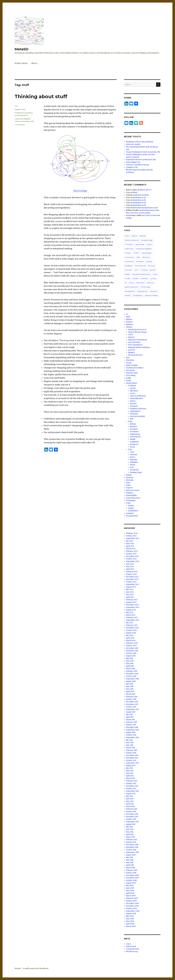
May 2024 (130, 567)
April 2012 (130, 804)
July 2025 (130, 541)
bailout (134, 236)
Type (130, 449)
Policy (131, 283)
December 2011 (132, 814)
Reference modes (133, 144)
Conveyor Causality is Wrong (137, 165)
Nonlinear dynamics (138, 409)
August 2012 (131, 794)
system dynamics (132, 287)
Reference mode (133, 490)
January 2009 (131, 901)
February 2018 (132, 697)
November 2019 (132, 651)
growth (153, 270)
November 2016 (132, 727)
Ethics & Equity (132, 365)
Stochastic (134, 414)
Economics (134, 432)
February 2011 (131, 840)
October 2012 (131, 789)
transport (154, 291)
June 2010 (130, 860)
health (127, 274)
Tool (132, 467)
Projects (129, 488)
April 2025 (130, 546)
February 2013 (132, 781)
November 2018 (132, 674)
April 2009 (130, 893)
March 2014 (130, 748)
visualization (138, 295)
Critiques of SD (132, 167)
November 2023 (132, 579)
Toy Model (134, 470)
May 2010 (130, 863)
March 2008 (131, 926)
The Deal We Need (135, 355)
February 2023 (132, 600)
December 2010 (132, 845)
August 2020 (131, 633)
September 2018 (132, 679)
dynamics (146, 257)
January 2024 (131, 574)
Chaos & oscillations (138, 396)
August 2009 (131, 883)
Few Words (130, 370)
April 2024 (130, 569)
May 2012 (130, 801)
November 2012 (132, 786)
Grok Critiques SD (133, 162)
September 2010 (132, 852)
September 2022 (133, 607)
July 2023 (130, 589)
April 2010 (130, 865)
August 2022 (131, 610)
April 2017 (130, 717)
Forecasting (131, 375)
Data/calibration (136, 398)
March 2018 (130, 694)
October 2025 (131, 536)
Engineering (135, 434)
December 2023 (132, 577)
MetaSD (22, 49)
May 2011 (130, 832)
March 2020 (131, 641)
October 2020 (131, 630)
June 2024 (130, 564)
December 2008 (132, 903)
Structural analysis (137, 416)
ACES (127, 236)
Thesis (133, 465)
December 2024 (132, 556)
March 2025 (131, 549)
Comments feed (132, 949)
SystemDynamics (21, 115)
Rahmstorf (140, 283)
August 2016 (131, 732)
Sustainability (131, 495)
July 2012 (129, 796)
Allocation (134, 391)
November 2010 (132, 847)
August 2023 (131, 587)
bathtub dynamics (132, 240)
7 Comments (20, 125)
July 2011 (129, 827)
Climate (128, 253)
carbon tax (129, 249)
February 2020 (132, 643)
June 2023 (130, 592)
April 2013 (130, 776)
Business (129, 324)
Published (134, 462)
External (133, 455)
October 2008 (131, 908)
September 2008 (133, 911)
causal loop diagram (23, 119)
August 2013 (131, 766)
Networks (130, 480)
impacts (131, 337)
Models (135, 278)
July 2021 (129, 623)
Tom (16, 106)
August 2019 (131, 656)
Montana (144, 278)
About (34, 63)
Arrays (133, 393)
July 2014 (129, 740)
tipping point (142, 291)
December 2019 (132, 648)
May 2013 (130, 773)
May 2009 (130, 891)
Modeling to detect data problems (140, 142)
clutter (17, 121)
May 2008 (130, 921)
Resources (134, 444)
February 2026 (132, 533)
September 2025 (133, 538)
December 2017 (132, 702)
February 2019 (131, 671)
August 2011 (131, 824)
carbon (150, 244)
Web (132, 419)
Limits (155, 274)
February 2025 (132, 551)
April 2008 (130, 924)
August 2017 (131, 712)
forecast (151, 266)
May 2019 (130, 663)
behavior (129, 322)
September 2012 (132, 791)
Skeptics (131, 352)
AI (127, 314)
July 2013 (129, 768)
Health (133, 439)
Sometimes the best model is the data (141, 160)
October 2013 (131, 760)
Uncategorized (132, 516)
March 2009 (131, 896)
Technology (145, 287)
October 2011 (131, 819)
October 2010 (131, 850)
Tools (128, 503)
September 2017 (132, 709)
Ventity (131, 508)
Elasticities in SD (139, 198)
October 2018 (131, 676)
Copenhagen (146, 253)
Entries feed (131, 946)
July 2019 (129, 658)
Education (130, 360)
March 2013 (130, 778)
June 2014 (130, 743)
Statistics (130, 493)
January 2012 (131, 812)
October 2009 (131, 880)
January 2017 (131, 725)
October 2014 (131, 735)
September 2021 (132, 620)
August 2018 (131, 681)
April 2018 (130, 692)
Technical (132, 386)
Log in (128, 944)
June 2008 (130, 919)
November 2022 (132, 605)
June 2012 (130, 799)
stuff (32, 121)
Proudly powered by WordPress (36, 969)
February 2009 (132, 898)
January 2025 (131, 554)
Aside (128, 317)
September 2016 (132, 730)
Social (132, 447)
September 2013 (132, 763)
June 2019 (130, 661)
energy (149, 261)
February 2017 (131, 722)
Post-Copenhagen (135, 345)
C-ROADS (129, 244)
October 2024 (131, 559)
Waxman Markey (151, 295)
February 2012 (132, 809)
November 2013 (132, 758)
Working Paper (136, 472)
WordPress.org (132, 952)
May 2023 (130, 595)
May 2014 (130, 745)
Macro (132, 457)
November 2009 (132, 878)
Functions (134, 406)
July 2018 (129, 684)
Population (134, 442)
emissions (140, 261)
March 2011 (130, 837)
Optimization (135, 411)
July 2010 (129, 857)
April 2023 (130, 597)
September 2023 (133, 584)
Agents (133, 388)
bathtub (143, 236)
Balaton (129, 319)
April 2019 (130, 666)
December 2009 (132, 875)
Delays (133, 401)
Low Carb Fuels (134, 342)
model (127, 278)
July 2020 (130, 635)
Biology (133, 424)
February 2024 (132, 572)
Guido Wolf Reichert (134, 208)
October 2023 (131, 582)
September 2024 (133, 561)
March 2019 (130, 669)
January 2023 (131, 602)
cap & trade (140, 244)
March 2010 (130, 868)
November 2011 (132, 817)
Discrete (133, 404)
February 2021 (132, 625)
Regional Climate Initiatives (139, 347)
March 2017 (130, 720)
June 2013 (130, 771)
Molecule (134, 460)
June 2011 (130, 829)
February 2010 (132, 870)
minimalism (25, 121)
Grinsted (144, 270)
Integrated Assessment (141, 274)
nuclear (153, 278)
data (138, 257)
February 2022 (132, 618)
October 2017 (131, 707)
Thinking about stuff (41, 96)
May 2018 (130, 689)
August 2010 (131, 855)
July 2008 (130, 916)
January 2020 (131, 646)
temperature (130, 291)
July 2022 (130, 612)
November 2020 (132, 628)
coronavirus (129, 257)
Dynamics (134, 429)
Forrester (129, 270)
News (128, 483)
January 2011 (131, 842)
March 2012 (130, 806)
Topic (130, 421)
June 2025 (130, 544)
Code (132, 452)
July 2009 (130, 886)
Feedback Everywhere (24, 113)
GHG (136, 270)
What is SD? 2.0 (146, 190)
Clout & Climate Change (137, 332)
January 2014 (131, 753)
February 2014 (132, 750)
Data (128, 358)
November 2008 (132, 906)
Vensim (128, 295)
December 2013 (132, 755)
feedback (129, 266)
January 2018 (131, 699)
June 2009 (130, 888)
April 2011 (130, 834)
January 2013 (131, 783)
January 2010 (131, 873)
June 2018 (130, 686)
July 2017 (129, 715)
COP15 (136, 253)
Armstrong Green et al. (137, 330)
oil (126, 283)
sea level (150, 283)
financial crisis (140, 266)
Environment (135, 437)
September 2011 (132, 822)
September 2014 (132, 737)
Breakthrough (147, 240)
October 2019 (131, 653)
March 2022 (131, 615)
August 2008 (131, 914)
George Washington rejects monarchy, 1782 (143, 152)
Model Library (21, 63)
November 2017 (132, 704)
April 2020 (130, 638)
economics (129, 261)
